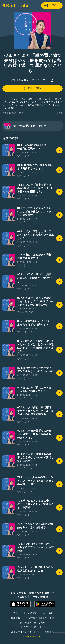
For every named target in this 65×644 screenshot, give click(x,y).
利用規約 (49, 632)
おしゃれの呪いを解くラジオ (28, 80)
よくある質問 (30, 613)
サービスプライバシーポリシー (32, 627)
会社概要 (48, 613)
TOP (15, 613)
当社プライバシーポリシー (25, 632)
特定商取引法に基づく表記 (40, 618)
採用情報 (16, 618)
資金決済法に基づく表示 (33, 622)
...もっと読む (9, 108)
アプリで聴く (32, 89)
